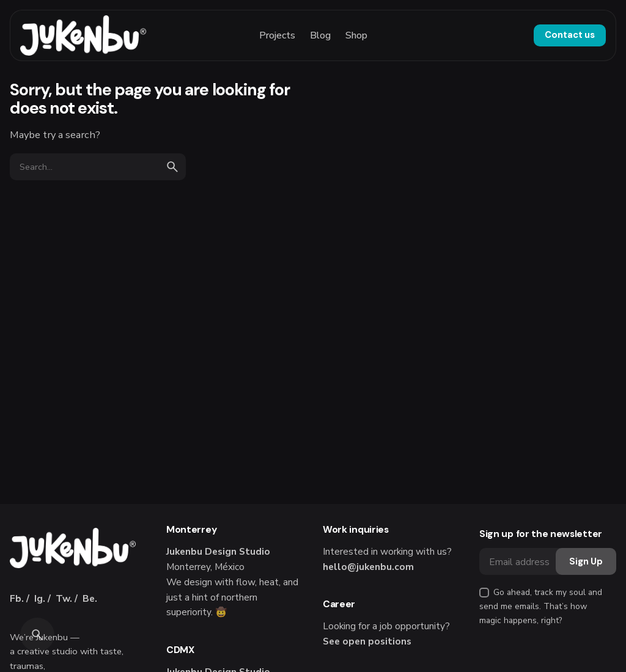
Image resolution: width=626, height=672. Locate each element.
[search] (172, 167)
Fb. (17, 598)
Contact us (570, 35)
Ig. (40, 598)
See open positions (367, 641)
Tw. (64, 598)
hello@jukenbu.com (368, 567)
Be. (90, 598)
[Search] (37, 635)
